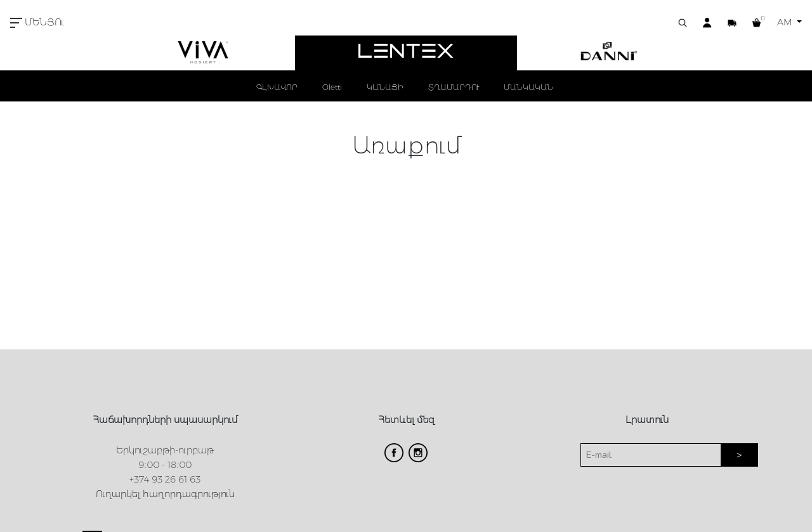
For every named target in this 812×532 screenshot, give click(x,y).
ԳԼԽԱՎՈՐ (277, 87)
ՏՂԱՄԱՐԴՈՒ (454, 87)
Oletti (332, 87)
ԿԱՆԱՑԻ (385, 87)
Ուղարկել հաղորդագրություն (165, 494)
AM (786, 22)
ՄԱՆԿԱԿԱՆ (528, 87)
